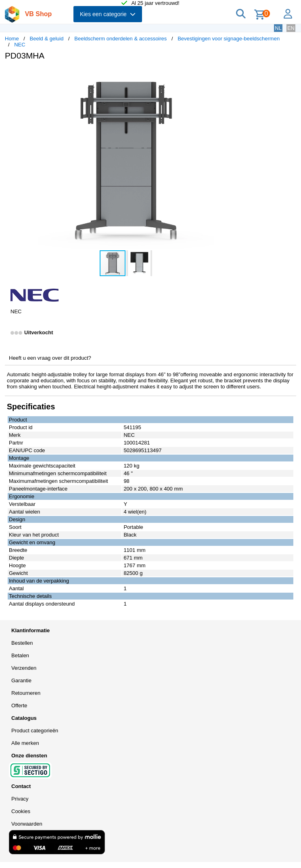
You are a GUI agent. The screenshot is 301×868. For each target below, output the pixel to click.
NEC (20, 45)
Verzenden (24, 668)
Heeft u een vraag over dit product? (50, 358)
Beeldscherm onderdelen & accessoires (120, 39)
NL (278, 28)
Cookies (21, 811)
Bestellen (22, 643)
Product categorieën (35, 731)
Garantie (21, 680)
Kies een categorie (108, 14)
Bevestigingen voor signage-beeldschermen (229, 39)
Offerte (19, 706)
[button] (240, 75)
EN (291, 28)
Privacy (20, 799)
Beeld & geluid (47, 39)
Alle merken (25, 743)
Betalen (20, 655)
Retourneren (26, 693)
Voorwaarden (27, 824)
